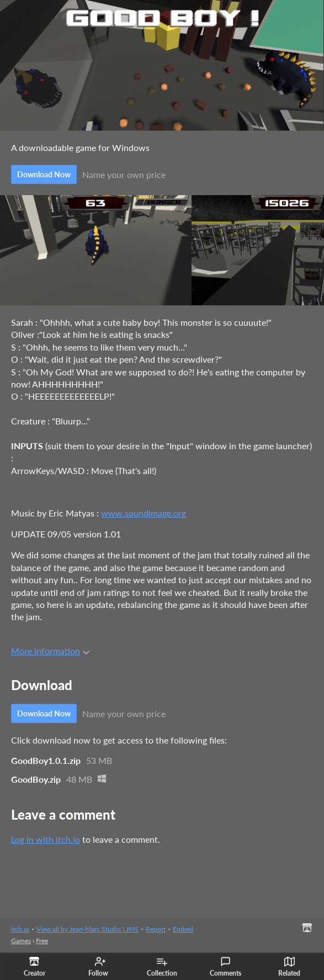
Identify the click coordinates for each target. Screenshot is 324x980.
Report (156, 929)
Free (42, 941)
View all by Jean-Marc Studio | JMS (87, 929)
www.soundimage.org (144, 513)
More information (50, 651)
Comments (225, 967)
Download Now (44, 174)
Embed (183, 929)
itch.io (20, 929)
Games (21, 941)
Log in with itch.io (46, 839)
